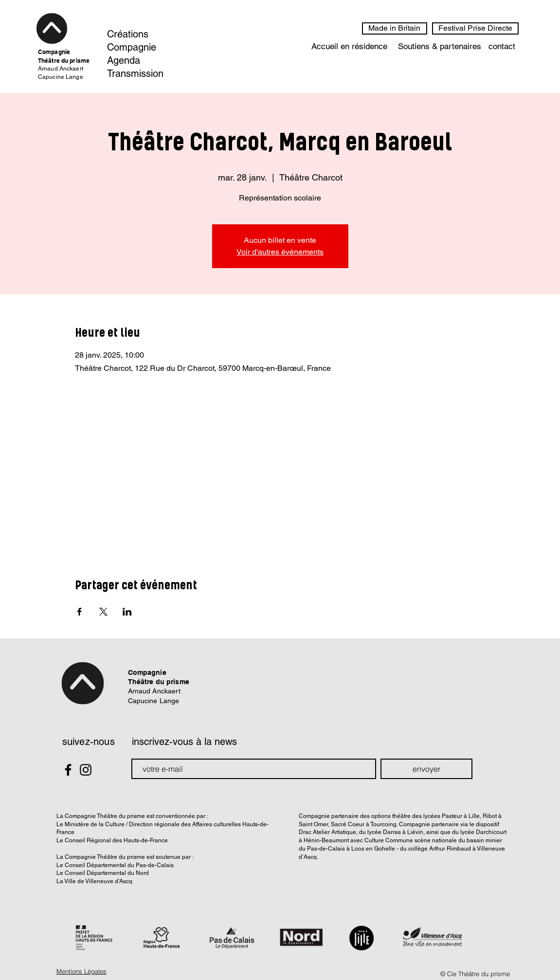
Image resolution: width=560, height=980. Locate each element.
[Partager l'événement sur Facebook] (80, 612)
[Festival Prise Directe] (475, 28)
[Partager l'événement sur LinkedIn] (127, 612)
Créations (128, 34)
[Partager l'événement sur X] (103, 612)
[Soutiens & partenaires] (440, 47)
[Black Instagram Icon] (86, 770)
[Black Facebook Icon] (68, 770)
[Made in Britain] (395, 28)
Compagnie (132, 47)
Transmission (135, 73)
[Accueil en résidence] (349, 47)
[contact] (502, 47)
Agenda (124, 60)
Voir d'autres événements (280, 252)
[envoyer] (426, 769)
